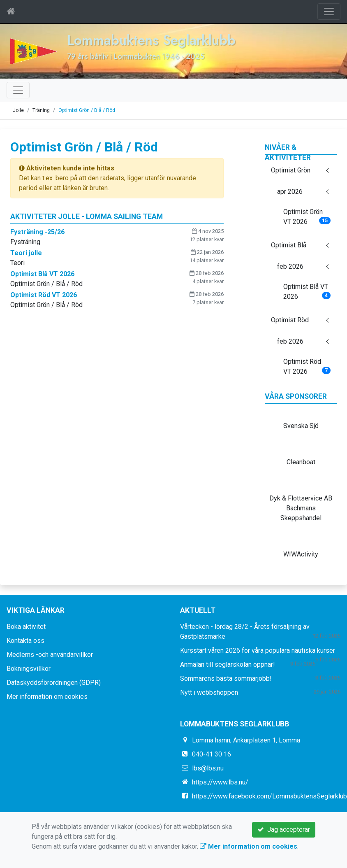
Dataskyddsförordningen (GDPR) (54, 683)
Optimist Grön (291, 170)
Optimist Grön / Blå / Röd (87, 110)
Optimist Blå (289, 245)
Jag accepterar (284, 830)
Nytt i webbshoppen (209, 692)
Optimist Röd (290, 320)
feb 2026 (290, 266)
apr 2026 (290, 192)
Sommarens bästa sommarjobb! (226, 678)
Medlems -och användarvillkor (50, 655)
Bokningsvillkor (29, 669)
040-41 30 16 (212, 754)
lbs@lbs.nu (208, 768)
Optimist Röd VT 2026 (307, 367)
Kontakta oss (25, 641)
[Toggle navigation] (329, 12)
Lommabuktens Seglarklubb (151, 40)
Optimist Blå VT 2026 (307, 292)
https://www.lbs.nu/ (220, 782)
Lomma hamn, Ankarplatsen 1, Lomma (246, 740)
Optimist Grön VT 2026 (307, 217)
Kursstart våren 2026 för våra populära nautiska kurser (258, 650)
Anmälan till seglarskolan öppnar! (228, 664)
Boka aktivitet (26, 627)
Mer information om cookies (47, 697)
